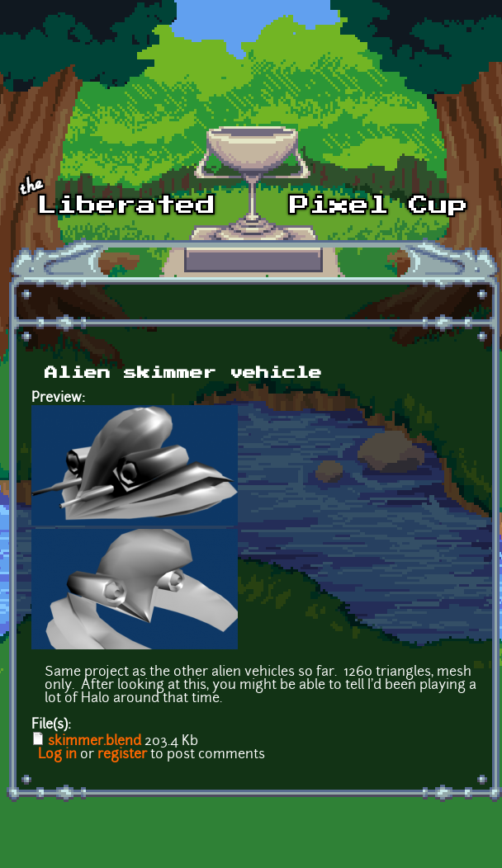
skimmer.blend (95, 742)
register (122, 755)
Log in (57, 755)
